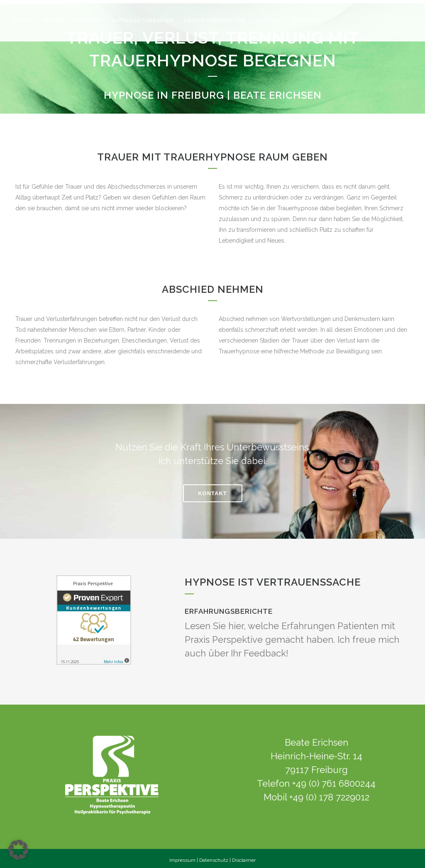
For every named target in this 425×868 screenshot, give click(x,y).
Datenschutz (214, 857)
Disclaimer (244, 857)
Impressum (182, 857)
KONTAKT (212, 490)
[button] (18, 850)
